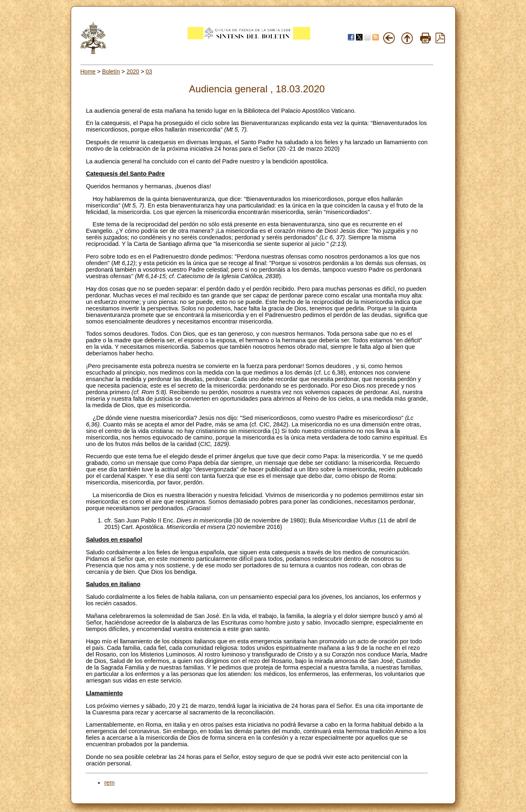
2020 (133, 71)
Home (88, 71)
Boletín (111, 71)
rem (109, 783)
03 (149, 71)
